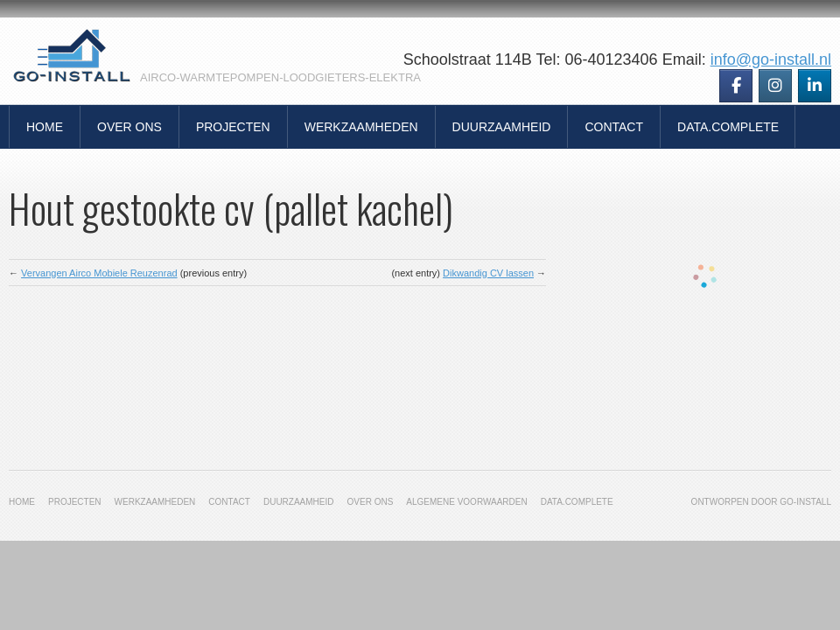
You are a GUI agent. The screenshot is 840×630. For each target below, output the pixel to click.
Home (45, 127)
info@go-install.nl (771, 59)
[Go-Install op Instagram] (775, 86)
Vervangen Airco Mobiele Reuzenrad (99, 273)
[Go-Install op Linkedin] (815, 86)
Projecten (233, 127)
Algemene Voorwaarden (466, 502)
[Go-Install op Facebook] (736, 86)
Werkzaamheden (361, 127)
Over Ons (129, 127)
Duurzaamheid (502, 127)
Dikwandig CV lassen (488, 273)
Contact (614, 127)
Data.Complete (728, 127)
